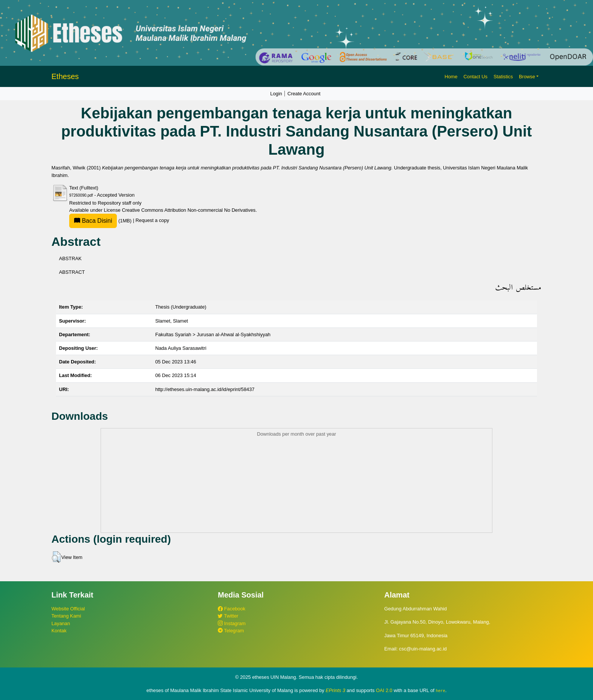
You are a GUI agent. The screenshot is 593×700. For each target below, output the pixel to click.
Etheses (65, 76)
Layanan (61, 623)
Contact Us (476, 77)
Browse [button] (527, 77)
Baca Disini (93, 221)
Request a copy (152, 221)
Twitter (228, 616)
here (440, 691)
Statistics (503, 77)
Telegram (231, 631)
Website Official (68, 609)
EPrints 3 (335, 690)
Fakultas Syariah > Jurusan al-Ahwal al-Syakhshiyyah (213, 334)
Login (276, 94)
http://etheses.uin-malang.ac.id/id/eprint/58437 (205, 389)
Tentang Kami (66, 616)
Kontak (59, 631)
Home (451, 77)
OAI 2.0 (384, 690)
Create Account (304, 94)
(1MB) (101, 221)
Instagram (232, 623)
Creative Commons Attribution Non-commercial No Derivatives (189, 210)
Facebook (232, 609)
